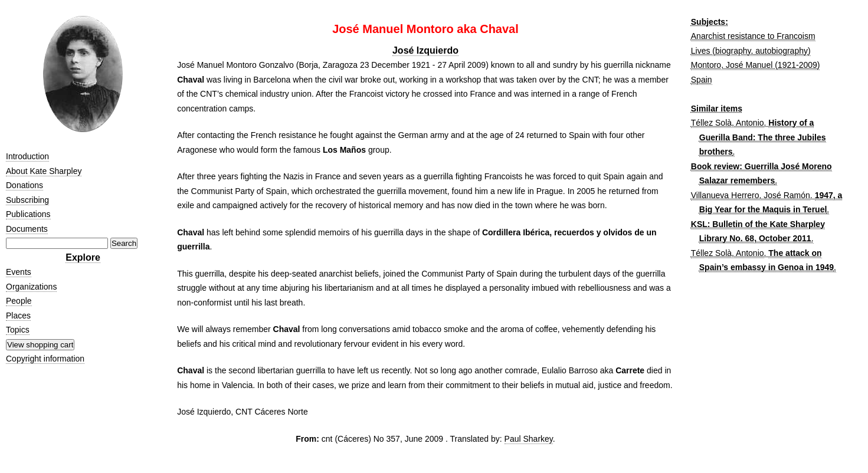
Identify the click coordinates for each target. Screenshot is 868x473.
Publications (28, 214)
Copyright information (45, 359)
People (19, 301)
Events (19, 272)
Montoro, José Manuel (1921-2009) (756, 65)
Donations (24, 185)
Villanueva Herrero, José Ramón (751, 195)
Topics (18, 330)
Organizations (31, 287)
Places (18, 316)
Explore (83, 257)
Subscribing (27, 200)
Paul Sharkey (529, 439)
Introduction (27, 156)
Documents (27, 229)
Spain (702, 80)
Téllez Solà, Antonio (728, 123)
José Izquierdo (425, 50)
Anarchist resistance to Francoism (753, 36)
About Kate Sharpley (44, 171)
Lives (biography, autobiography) (751, 51)
